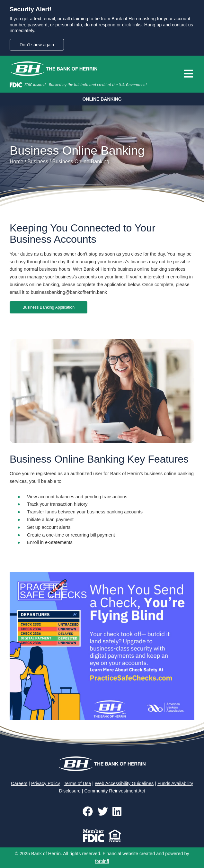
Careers (19, 783)
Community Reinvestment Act (115, 791)
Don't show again (37, 45)
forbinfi (102, 861)
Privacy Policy (46, 783)
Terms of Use (77, 783)
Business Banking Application (49, 307)
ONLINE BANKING (102, 99)
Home (17, 162)
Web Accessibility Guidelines (124, 783)
